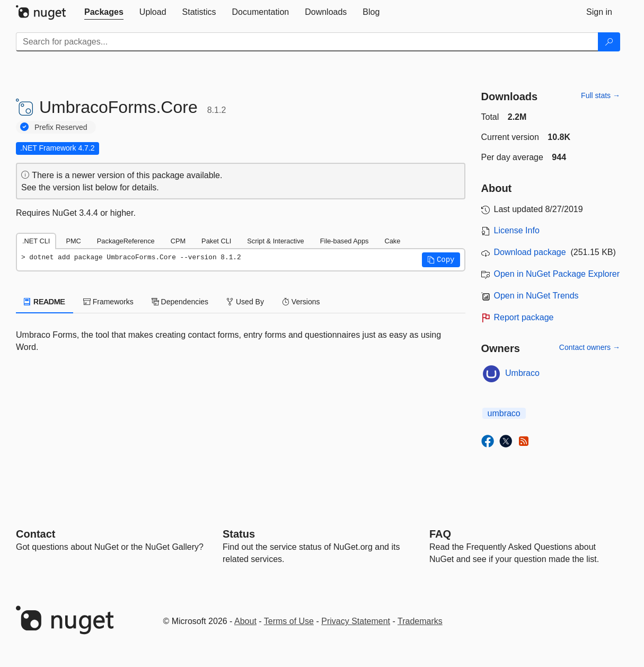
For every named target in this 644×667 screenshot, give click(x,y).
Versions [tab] (301, 302)
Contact (36, 534)
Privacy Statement (356, 621)
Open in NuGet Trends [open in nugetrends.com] (536, 296)
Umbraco (522, 373)
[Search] (609, 42)
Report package (524, 317)
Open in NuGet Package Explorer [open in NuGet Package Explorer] (557, 274)
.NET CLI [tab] (36, 241)
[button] (441, 260)
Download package (530, 252)
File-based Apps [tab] (345, 241)
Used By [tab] (245, 302)
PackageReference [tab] (126, 241)
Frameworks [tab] (108, 302)
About (245, 621)
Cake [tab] (392, 241)
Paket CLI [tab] (216, 241)
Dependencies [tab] (180, 302)
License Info (517, 230)
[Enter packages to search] (307, 42)
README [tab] (45, 302)
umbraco (504, 413)
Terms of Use (289, 621)
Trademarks (420, 621)
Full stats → (601, 95)
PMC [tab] (73, 241)
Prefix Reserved (61, 127)
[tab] (104, 12)
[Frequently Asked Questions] (440, 534)
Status (239, 534)
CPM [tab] (178, 241)
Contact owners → (590, 347)
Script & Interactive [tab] (275, 241)
